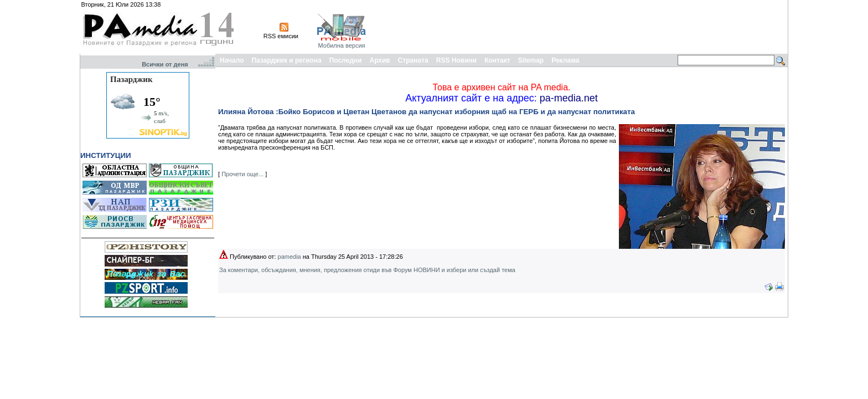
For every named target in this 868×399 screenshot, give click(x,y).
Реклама (565, 60)
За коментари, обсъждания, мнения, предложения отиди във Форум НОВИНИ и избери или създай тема (367, 270)
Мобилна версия (341, 45)
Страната (413, 60)
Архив (379, 60)
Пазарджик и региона (286, 60)
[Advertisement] (585, 27)
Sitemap (531, 60)
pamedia (290, 257)
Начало (232, 60)
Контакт (497, 60)
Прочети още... (242, 174)
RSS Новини (456, 60)
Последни (346, 60)
